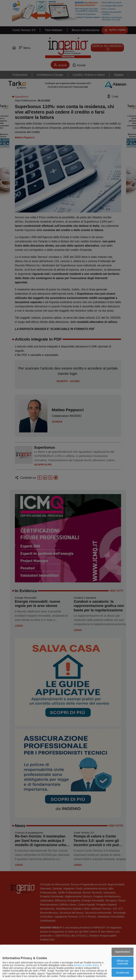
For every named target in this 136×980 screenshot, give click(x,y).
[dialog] (68, 962)
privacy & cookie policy (86, 965)
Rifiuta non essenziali (123, 962)
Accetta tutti (123, 973)
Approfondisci (123, 952)
